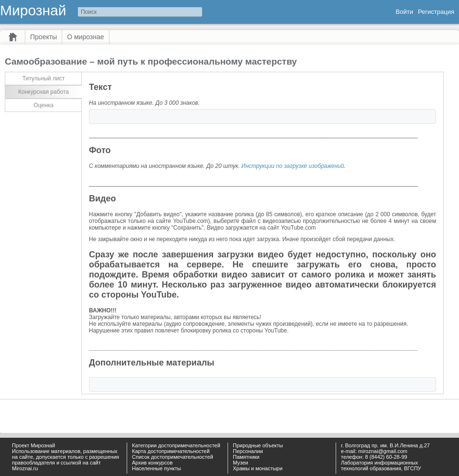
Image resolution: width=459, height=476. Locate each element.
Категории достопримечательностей (176, 445)
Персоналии (248, 451)
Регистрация (436, 12)
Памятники (246, 457)
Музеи (240, 463)
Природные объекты (258, 445)
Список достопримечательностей (173, 457)
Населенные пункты (157, 468)
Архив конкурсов (152, 463)
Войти (404, 12)
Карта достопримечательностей (171, 451)
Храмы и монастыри (258, 468)
